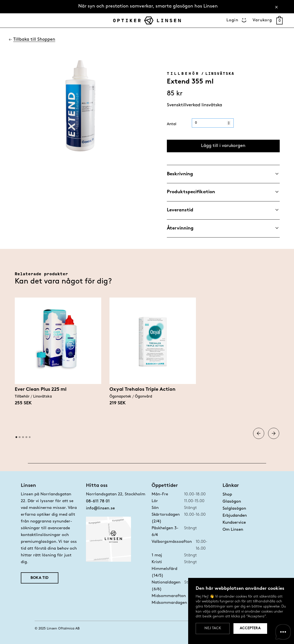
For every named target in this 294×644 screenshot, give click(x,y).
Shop (227, 494)
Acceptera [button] (250, 628)
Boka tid (39, 578)
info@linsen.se (100, 508)
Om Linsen (233, 530)
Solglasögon (234, 509)
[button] (259, 433)
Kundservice (234, 523)
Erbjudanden (235, 516)
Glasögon (232, 502)
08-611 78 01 (98, 501)
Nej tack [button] (213, 628)
